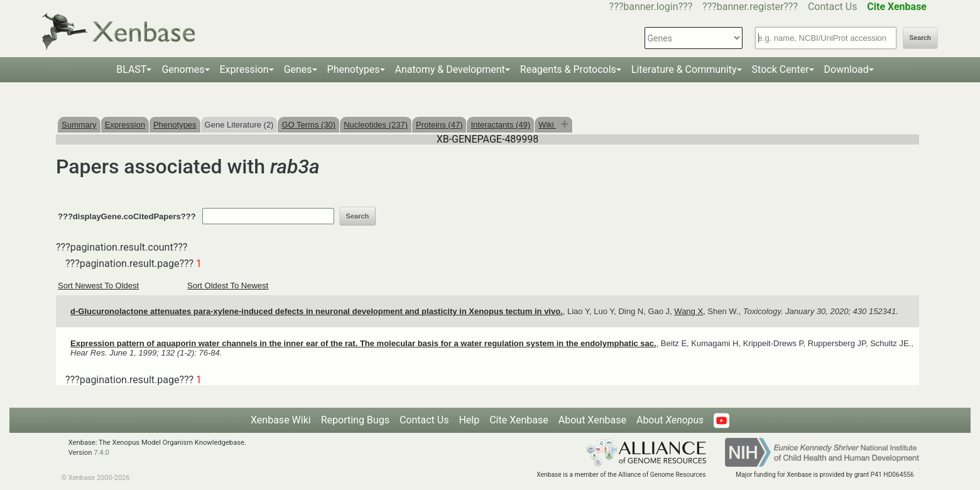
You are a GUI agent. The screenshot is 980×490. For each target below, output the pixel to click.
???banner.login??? (651, 7)
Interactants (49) (500, 125)
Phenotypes (354, 69)
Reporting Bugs (355, 420)
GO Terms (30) (308, 125)
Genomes (183, 69)
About (670, 420)
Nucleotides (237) (376, 125)
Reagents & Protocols (568, 69)
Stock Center (781, 69)
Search (920, 38)
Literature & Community (684, 69)
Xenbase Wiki (281, 420)
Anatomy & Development (450, 69)
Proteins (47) (439, 125)
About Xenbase (592, 420)
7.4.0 (101, 453)
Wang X (689, 311)
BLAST (131, 69)
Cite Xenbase (519, 420)
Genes (298, 69)
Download (847, 69)
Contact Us (833, 7)
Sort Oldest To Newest (228, 286)
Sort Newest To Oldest (98, 286)
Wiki (547, 125)
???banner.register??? (750, 7)
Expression (244, 69)
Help (469, 420)
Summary (79, 125)
